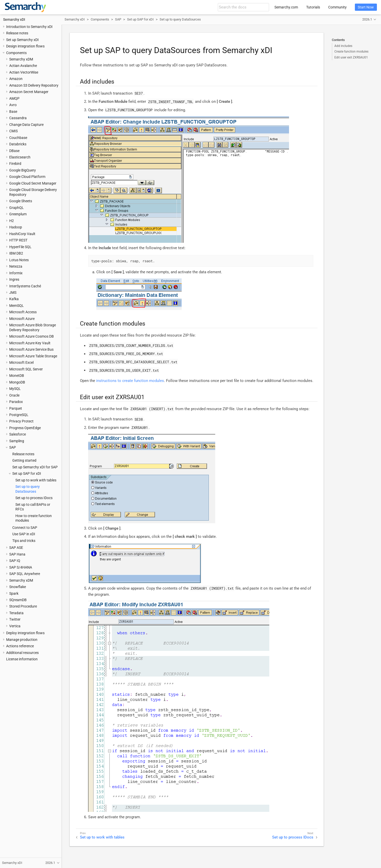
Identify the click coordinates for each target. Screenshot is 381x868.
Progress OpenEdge (25, 428)
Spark (14, 593)
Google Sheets (21, 201)
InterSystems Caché (25, 286)
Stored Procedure (23, 606)
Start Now (366, 7)
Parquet (16, 408)
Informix (16, 273)
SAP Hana (17, 554)
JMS (13, 292)
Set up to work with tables (36, 480)
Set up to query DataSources (180, 19)
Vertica (15, 626)
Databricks (18, 144)
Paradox (16, 402)
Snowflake (18, 587)
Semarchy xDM (21, 59)
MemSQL (17, 306)
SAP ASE (16, 548)
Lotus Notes (19, 260)
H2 (12, 221)
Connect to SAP (25, 528)
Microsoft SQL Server (26, 369)
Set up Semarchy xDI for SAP (35, 467)
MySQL (15, 389)
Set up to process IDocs (34, 498)
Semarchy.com (286, 7)
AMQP (14, 98)
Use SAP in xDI (24, 534)
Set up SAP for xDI (27, 473)
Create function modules (351, 52)
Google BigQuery (23, 170)
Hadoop (16, 227)
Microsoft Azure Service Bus (31, 349)
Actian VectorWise (24, 72)
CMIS (13, 131)
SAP (13, 447)
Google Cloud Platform (27, 177)
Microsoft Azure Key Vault (30, 343)
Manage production (22, 640)
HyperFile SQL (20, 247)
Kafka (14, 299)
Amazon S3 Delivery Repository (34, 85)
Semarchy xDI (14, 19)
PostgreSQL (19, 415)
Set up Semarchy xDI (22, 40)
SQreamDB (18, 600)
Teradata (16, 613)
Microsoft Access (23, 312)
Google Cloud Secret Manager (33, 183)
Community (337, 7)
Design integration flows (25, 46)
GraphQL (17, 208)
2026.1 (367, 19)
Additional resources (22, 653)
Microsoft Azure (22, 319)
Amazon (16, 79)
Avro (13, 105)
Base (13, 112)
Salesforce (18, 434)
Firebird (15, 164)
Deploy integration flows (25, 633)
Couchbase (18, 138)
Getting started (24, 460)
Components (16, 53)
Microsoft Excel (21, 362)
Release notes (17, 33)
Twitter (15, 619)
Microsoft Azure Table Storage (33, 356)
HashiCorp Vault (22, 234)
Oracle (14, 395)
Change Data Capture (26, 125)
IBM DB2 (16, 253)
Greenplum (18, 214)
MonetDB (17, 376)
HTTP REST (18, 240)
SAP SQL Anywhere (25, 574)
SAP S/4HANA (21, 567)
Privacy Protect (21, 421)
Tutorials (313, 7)
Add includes (343, 46)
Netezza (16, 266)
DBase (14, 151)
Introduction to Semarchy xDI (29, 27)
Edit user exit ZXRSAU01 (351, 57)
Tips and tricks (24, 541)
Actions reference (20, 646)
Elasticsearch (20, 157)
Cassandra (18, 118)
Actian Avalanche (23, 66)
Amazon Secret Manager (29, 92)
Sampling (17, 441)
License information (22, 659)
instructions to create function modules (130, 381)
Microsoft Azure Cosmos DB (32, 336)
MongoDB (17, 382)
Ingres (14, 279)
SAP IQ (15, 561)
